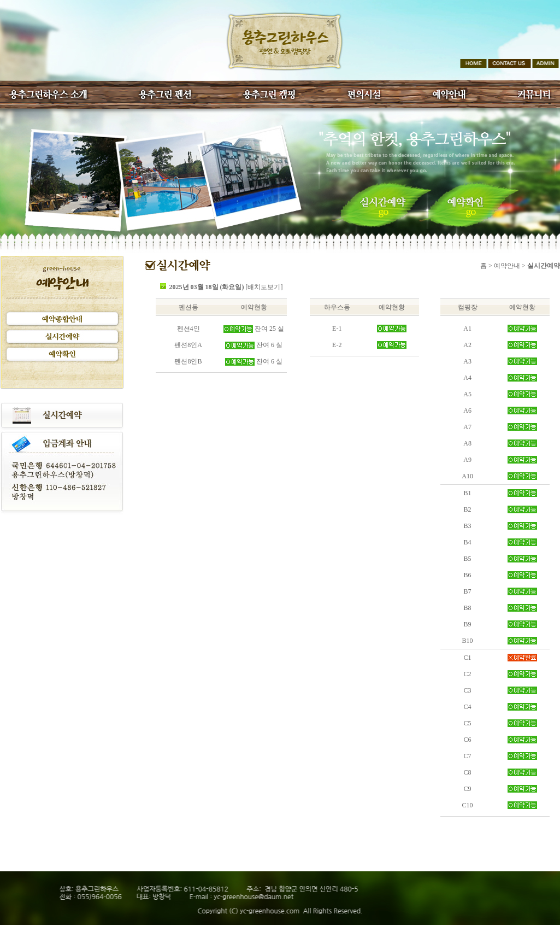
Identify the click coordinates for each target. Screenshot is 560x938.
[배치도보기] (264, 287)
